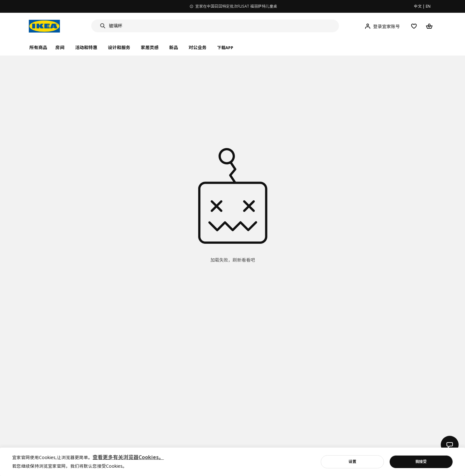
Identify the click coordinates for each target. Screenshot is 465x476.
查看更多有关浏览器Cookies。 (128, 457)
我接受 (421, 461)
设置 (352, 461)
